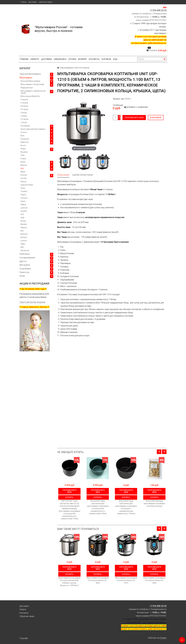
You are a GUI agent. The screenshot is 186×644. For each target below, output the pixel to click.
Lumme (24, 241)
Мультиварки (26, 78)
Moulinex (24, 152)
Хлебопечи (25, 254)
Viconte (24, 178)
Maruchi (24, 165)
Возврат (82, 59)
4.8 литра (24, 106)
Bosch (23, 145)
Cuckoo (24, 132)
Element (24, 237)
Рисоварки (25, 126)
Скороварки (25, 269)
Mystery (24, 224)
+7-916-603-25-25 (158, 10)
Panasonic (25, 139)
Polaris (23, 159)
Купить (69, 497)
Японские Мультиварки (30, 81)
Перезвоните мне (134, 118)
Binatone (24, 234)
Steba (23, 244)
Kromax (24, 175)
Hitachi (23, 195)
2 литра (24, 122)
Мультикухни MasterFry (30, 96)
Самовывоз (60, 59)
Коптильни (84, 68)
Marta (23, 172)
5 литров (24, 103)
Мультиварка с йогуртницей (32, 84)
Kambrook (25, 250)
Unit (22, 168)
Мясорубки (25, 265)
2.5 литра (24, 119)
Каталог (35, 59)
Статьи (24, 2)
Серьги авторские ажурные (32, 302)
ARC (22, 247)
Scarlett (24, 211)
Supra (23, 201)
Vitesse (23, 182)
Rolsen (23, 221)
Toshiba (24, 191)
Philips (23, 149)
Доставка (33, 2)
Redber (23, 205)
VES (22, 214)
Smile (23, 188)
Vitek (22, 218)
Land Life (24, 208)
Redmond (24, 142)
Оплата (72, 59)
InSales (163, 638)
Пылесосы (24, 272)
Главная (24, 59)
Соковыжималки (27, 258)
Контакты (94, 59)
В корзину (156, 118)
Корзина (106, 59)
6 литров (24, 99)
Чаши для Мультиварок (30, 74)
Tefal (22, 155)
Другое (23, 261)
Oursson (24, 198)
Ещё (116, 59)
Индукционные (27, 88)
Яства (22, 276)
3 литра (24, 116)
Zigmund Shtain (27, 185)
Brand (23, 162)
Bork (22, 136)
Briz (22, 231)
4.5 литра (24, 109)
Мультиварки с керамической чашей (33, 92)
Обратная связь (46, 2)
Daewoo (24, 228)
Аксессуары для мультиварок (33, 129)
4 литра (24, 113)
